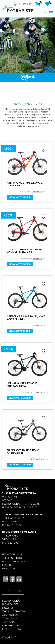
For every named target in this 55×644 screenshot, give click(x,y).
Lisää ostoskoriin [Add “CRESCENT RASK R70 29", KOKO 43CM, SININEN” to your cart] (20, 331)
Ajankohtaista (12, 615)
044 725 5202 (25, 4)
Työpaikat (9, 622)
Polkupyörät (12, 601)
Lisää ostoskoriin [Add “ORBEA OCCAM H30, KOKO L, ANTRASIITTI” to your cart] (20, 465)
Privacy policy (12, 554)
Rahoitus (9, 569)
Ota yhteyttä (12, 629)
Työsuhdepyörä (14, 611)
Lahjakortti (11, 626)
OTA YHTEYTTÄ (13, 591)
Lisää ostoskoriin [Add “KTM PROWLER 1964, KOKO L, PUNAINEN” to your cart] (20, 197)
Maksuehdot (11, 565)
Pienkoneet (10, 604)
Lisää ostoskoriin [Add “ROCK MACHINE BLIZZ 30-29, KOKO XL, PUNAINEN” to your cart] (20, 264)
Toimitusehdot (13, 558)
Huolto (8, 608)
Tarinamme (10, 619)
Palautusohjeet (14, 562)
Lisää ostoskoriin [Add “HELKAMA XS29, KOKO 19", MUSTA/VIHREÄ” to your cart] (20, 398)
